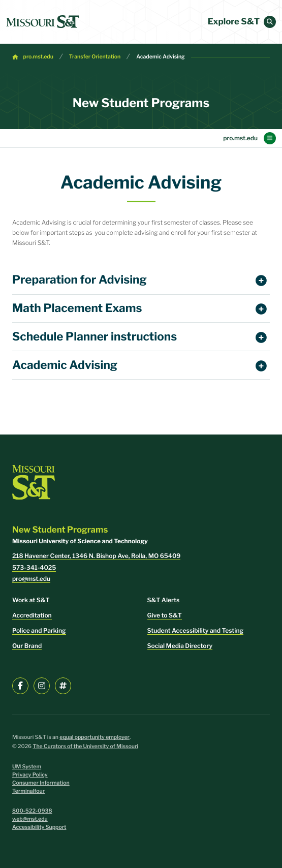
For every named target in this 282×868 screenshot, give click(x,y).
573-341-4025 (34, 567)
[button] (270, 22)
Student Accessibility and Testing (195, 630)
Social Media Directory (180, 646)
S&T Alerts (164, 600)
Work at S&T (31, 600)
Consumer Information (41, 783)
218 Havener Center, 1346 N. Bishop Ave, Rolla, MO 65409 (96, 556)
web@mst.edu (30, 819)
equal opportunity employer (95, 737)
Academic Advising (160, 57)
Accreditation (32, 615)
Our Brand (27, 646)
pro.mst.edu (38, 57)
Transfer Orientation (95, 57)
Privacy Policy (30, 775)
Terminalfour (28, 791)
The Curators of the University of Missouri (85, 746)
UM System (27, 767)
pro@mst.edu (31, 579)
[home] (43, 22)
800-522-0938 (32, 811)
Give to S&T (165, 615)
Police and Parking (39, 630)
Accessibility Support (39, 827)
